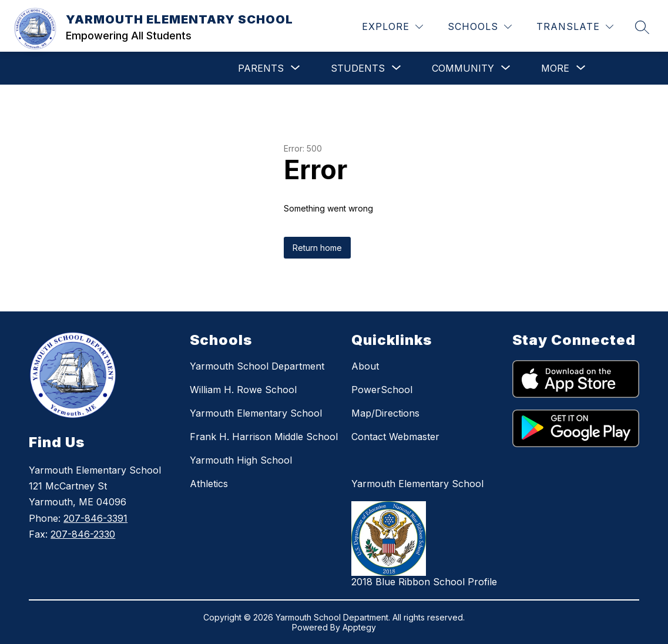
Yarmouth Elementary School (256, 413)
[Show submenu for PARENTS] (261, 68)
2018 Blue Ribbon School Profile (424, 582)
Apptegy (359, 627)
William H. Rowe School (243, 390)
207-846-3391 (95, 518)
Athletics (209, 484)
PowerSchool (382, 390)
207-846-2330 (83, 534)
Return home (317, 248)
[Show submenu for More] (555, 68)
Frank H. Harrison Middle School (264, 437)
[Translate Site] (575, 27)
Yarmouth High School (241, 460)
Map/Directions (385, 413)
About (365, 366)
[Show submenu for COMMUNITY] (463, 68)
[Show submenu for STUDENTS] (358, 68)
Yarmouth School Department (257, 366)
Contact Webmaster (395, 437)
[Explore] (392, 27)
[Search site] (642, 27)
